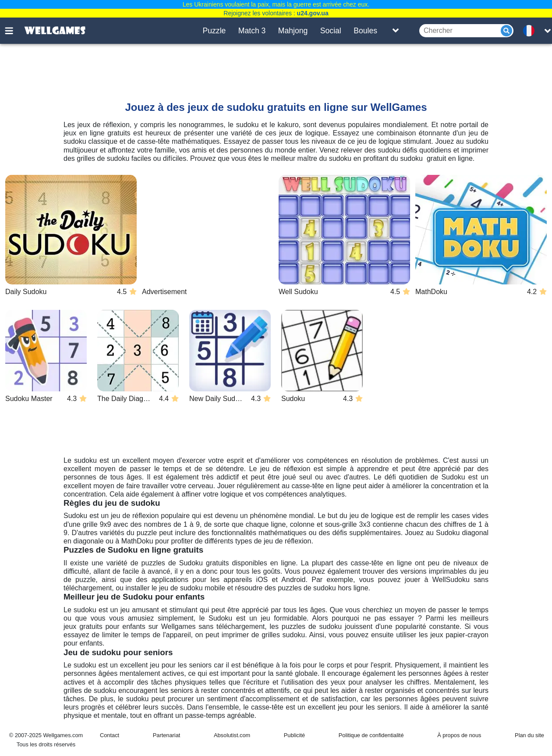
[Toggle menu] (14, 31)
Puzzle (214, 31)
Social (331, 31)
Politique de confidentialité (371, 735)
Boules (365, 31)
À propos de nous (459, 735)
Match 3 (252, 31)
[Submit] (506, 31)
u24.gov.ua (313, 13)
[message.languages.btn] (531, 31)
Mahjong (293, 31)
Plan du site (529, 735)
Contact (110, 735)
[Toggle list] (396, 31)
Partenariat (167, 735)
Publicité (294, 735)
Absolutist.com (232, 735)
